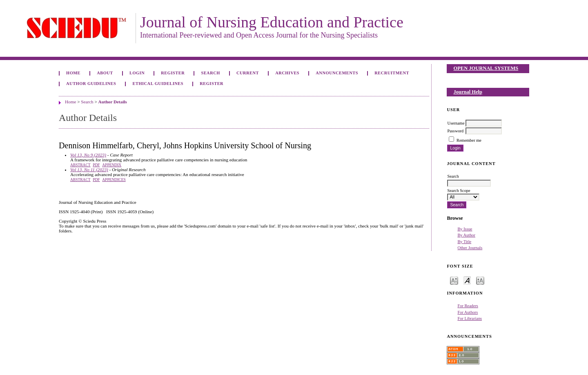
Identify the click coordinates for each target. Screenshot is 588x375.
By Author (466, 235)
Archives (287, 73)
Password (455, 131)
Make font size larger (480, 280)
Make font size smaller (454, 280)
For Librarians (470, 318)
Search (210, 73)
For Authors (468, 312)
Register (173, 73)
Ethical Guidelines (158, 84)
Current (248, 73)
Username (456, 123)
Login (137, 73)
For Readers (468, 306)
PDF (96, 165)
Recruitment (392, 73)
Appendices (114, 180)
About (105, 73)
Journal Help (468, 92)
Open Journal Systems (486, 68)
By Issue (465, 229)
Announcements (337, 73)
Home (73, 73)
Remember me (469, 140)
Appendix (112, 165)
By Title (464, 242)
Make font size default (467, 280)
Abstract (80, 165)
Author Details (113, 102)
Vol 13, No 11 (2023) (89, 170)
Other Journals (470, 248)
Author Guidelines (91, 84)
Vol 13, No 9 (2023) (88, 155)
